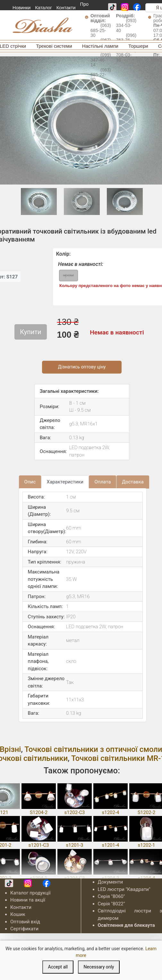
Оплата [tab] (102, 482)
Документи (111, 882)
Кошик (18, 914)
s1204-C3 (75, 878)
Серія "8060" (111, 896)
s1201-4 (110, 845)
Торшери (138, 46)
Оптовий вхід (25, 922)
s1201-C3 (39, 845)
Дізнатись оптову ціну (82, 367)
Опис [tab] (30, 482)
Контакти (66, 8)
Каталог (43, 8)
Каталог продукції (30, 893)
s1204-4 (146, 878)
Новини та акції (28, 900)
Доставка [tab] (133, 482)
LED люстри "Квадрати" (124, 889)
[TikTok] (112, 7)
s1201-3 (74, 845)
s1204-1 (38, 878)
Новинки (21, 8)
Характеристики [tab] (65, 482)
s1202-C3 (75, 812)
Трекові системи (54, 46)
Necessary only (99, 967)
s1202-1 (146, 845)
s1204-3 (110, 878)
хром (68, 275)
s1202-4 (110, 812)
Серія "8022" (111, 904)
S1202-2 (146, 812)
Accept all (58, 967)
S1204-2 (39, 812)
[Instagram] (125, 7)
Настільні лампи (100, 46)
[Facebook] (137, 7)
